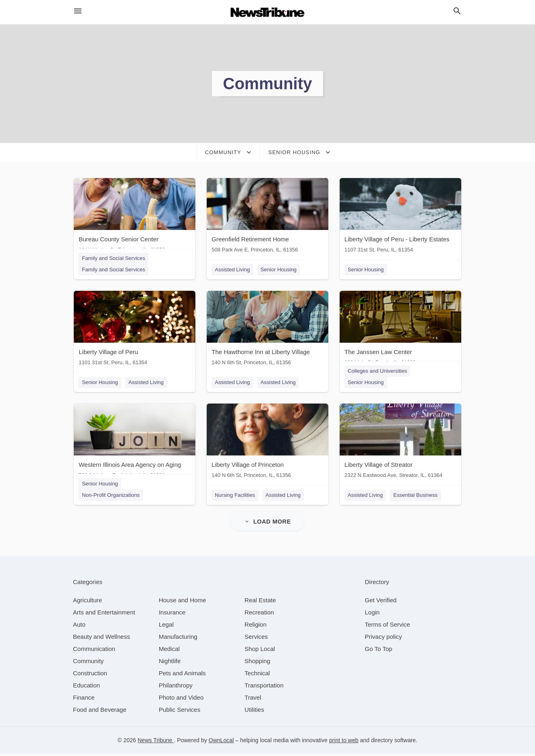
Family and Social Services (113, 258)
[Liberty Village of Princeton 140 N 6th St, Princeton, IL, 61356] (267, 444)
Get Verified (381, 602)
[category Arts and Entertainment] (104, 614)
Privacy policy (383, 639)
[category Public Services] (180, 712)
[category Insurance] (172, 614)
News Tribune (155, 742)
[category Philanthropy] (176, 687)
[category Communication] (94, 651)
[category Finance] (84, 699)
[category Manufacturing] (178, 639)
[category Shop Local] (260, 651)
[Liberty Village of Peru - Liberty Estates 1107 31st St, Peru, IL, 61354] (401, 217)
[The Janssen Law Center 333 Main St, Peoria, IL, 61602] (401, 331)
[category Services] (256, 639)
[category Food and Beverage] (100, 712)
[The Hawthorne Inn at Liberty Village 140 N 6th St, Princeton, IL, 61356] (267, 331)
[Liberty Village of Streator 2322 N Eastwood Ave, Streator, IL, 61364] (401, 444)
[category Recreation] (259, 614)
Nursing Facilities (235, 497)
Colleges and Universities (378, 372)
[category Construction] (90, 675)
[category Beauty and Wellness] (102, 639)
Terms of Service (387, 626)
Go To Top (379, 651)
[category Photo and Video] (181, 699)
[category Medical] (169, 651)
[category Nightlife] (170, 663)
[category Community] (88, 663)
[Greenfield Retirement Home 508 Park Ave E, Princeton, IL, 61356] (267, 217)
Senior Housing (279, 270)
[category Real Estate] (260, 602)
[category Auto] (79, 626)
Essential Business (416, 497)
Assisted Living (232, 270)
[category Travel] (253, 699)
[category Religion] (255, 626)
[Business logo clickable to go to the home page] (267, 12)
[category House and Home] (183, 602)
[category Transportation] (264, 687)
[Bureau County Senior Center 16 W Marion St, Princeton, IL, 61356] (134, 217)
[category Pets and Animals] (182, 675)
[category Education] (87, 687)
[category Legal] (166, 626)
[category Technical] (257, 675)
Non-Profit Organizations (110, 497)
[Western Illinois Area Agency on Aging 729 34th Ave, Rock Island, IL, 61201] (134, 444)
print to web (344, 742)
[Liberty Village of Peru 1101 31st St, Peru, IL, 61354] (134, 331)
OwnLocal (221, 742)
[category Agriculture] (88, 602)
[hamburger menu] (78, 11)
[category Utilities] (254, 712)
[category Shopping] (257, 663)
